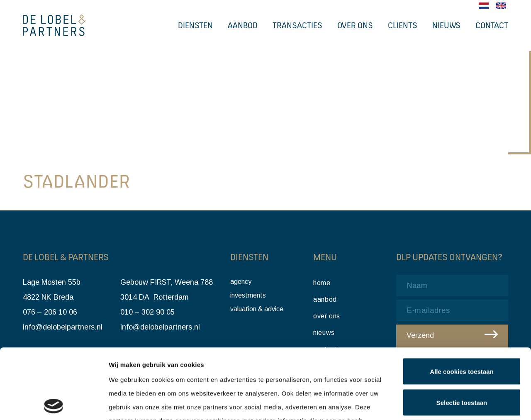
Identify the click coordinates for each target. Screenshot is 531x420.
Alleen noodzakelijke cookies (462, 363)
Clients (403, 25)
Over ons (355, 25)
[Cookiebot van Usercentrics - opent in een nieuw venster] (54, 404)
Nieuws (446, 25)
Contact (492, 25)
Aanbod (243, 25)
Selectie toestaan (462, 333)
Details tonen (448, 404)
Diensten (195, 25)
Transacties (297, 25)
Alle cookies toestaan (462, 302)
